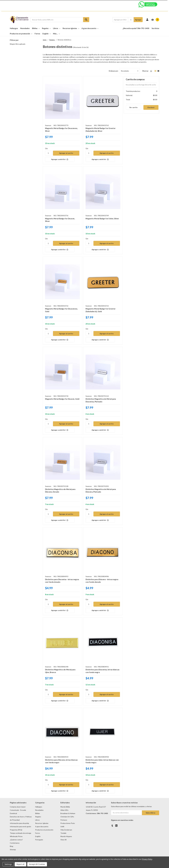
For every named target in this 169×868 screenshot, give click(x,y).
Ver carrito (133, 107)
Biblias (36, 28)
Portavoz (64, 820)
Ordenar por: (113, 71)
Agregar (138, 20)
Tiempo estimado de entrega (20, 833)
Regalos (46, 28)
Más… (56, 34)
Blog (12, 846)
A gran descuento (90, 28)
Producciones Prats (68, 823)
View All (63, 840)
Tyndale (63, 833)
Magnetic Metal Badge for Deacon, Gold (62, 399)
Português (39, 840)
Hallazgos (14, 28)
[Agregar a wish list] (62, 159)
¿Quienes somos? (16, 840)
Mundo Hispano (66, 836)
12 (151, 71)
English (47, 34)
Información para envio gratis (20, 826)
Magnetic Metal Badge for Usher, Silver (102, 219)
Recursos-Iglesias (71, 28)
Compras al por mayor (18, 807)
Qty (46, 148)
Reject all (20, 864)
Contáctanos (15, 843)
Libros (57, 28)
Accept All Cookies (37, 864)
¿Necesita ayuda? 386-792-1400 (136, 28)
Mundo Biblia (65, 807)
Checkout (151, 107)
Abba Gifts (64, 810)
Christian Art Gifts (67, 817)
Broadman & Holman (68, 813)
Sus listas (155, 28)
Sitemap (13, 850)
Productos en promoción (21, 34)
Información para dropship (19, 823)
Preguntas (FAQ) (16, 830)
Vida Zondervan (66, 830)
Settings (8, 864)
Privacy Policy (147, 859)
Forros (37, 34)
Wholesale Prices (16, 836)
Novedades (25, 28)
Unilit (62, 826)
